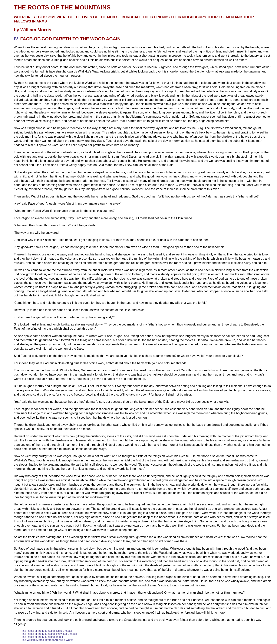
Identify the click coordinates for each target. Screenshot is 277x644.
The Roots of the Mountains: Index (42, 637)
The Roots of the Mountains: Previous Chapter (49, 634)
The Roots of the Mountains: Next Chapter (47, 631)
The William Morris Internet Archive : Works (47, 640)
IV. (16, 39)
